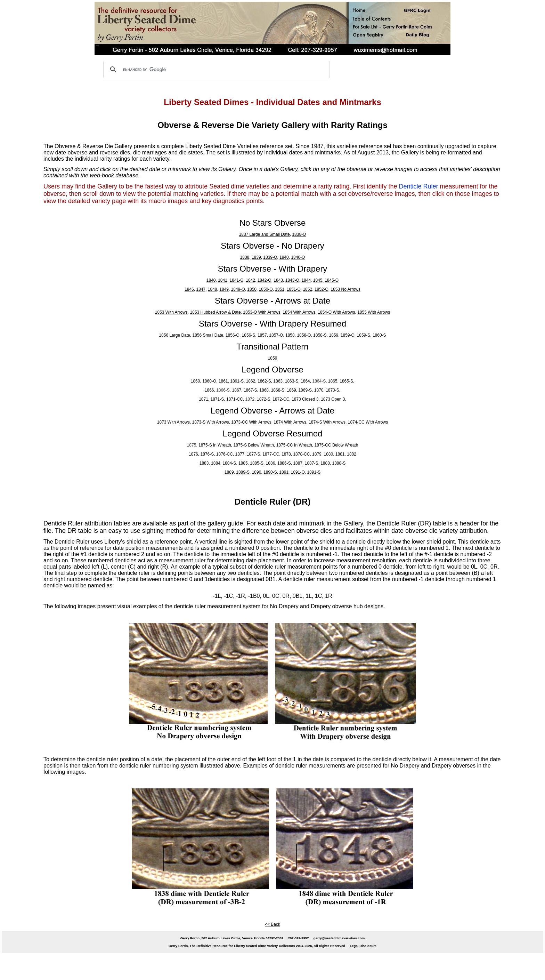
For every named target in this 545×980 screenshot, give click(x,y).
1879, (317, 454)
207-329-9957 (299, 938)
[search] (215, 70)
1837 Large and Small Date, (265, 234)
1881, (341, 454)
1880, (329, 454)
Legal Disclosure (363, 946)
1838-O (299, 234)
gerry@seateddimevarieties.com (339, 938)
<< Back (272, 924)
